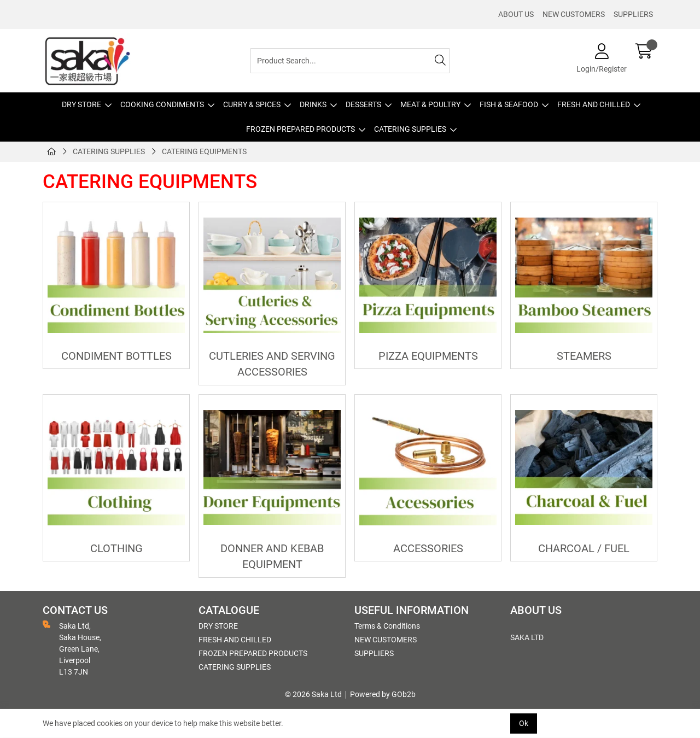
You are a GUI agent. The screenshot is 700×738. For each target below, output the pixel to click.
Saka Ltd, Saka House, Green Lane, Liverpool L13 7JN (72, 648)
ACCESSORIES (428, 549)
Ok (524, 723)
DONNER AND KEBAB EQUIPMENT (272, 557)
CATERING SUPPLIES (410, 129)
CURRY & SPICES (252, 104)
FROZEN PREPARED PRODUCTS (301, 129)
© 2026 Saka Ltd (313, 694)
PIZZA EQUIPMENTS (428, 356)
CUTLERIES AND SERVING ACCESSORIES (272, 364)
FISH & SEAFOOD (509, 104)
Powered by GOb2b (383, 694)
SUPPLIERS (633, 14)
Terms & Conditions (387, 626)
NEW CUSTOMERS (574, 14)
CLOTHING (116, 549)
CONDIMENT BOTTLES (116, 356)
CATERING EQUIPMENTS (204, 151)
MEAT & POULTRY (430, 104)
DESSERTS (363, 104)
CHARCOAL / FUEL (584, 549)
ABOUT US (516, 14)
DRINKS (313, 104)
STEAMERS (584, 356)
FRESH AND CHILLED (594, 104)
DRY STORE (81, 104)
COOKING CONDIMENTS (162, 104)
